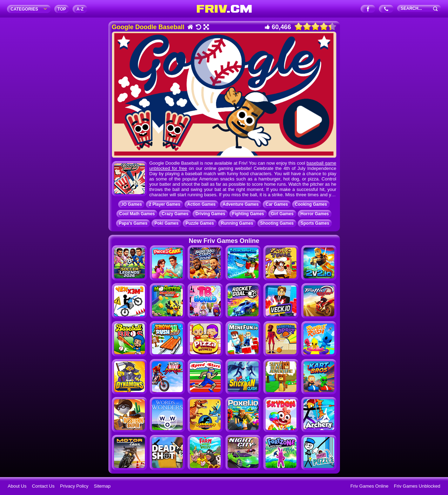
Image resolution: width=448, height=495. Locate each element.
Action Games (202, 204)
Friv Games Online (369, 486)
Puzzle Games (200, 223)
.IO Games (131, 204)
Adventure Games (241, 204)
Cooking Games (311, 204)
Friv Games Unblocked (417, 486)
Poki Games (166, 223)
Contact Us (43, 486)
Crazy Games (175, 214)
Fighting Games (248, 214)
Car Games (277, 204)
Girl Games (282, 214)
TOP (62, 9)
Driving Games (210, 214)
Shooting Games (277, 223)
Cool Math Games (137, 214)
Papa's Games (133, 223)
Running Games (237, 223)
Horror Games (315, 214)
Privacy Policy (74, 486)
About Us (17, 486)
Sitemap (102, 486)
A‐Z (80, 9)
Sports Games (315, 223)
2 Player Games (164, 204)
